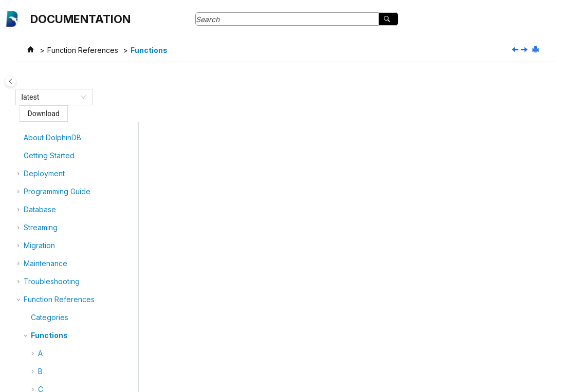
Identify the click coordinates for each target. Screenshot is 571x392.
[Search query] (297, 19)
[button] (20, 128)
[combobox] (49, 97)
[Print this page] (537, 50)
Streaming (41, 146)
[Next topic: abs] (525, 50)
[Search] (388, 19)
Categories (50, 236)
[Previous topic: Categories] (516, 50)
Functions (149, 50)
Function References (83, 50)
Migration (39, 164)
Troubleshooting (52, 200)
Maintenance (45, 182)
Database (40, 128)
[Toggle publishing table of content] (18, 81)
